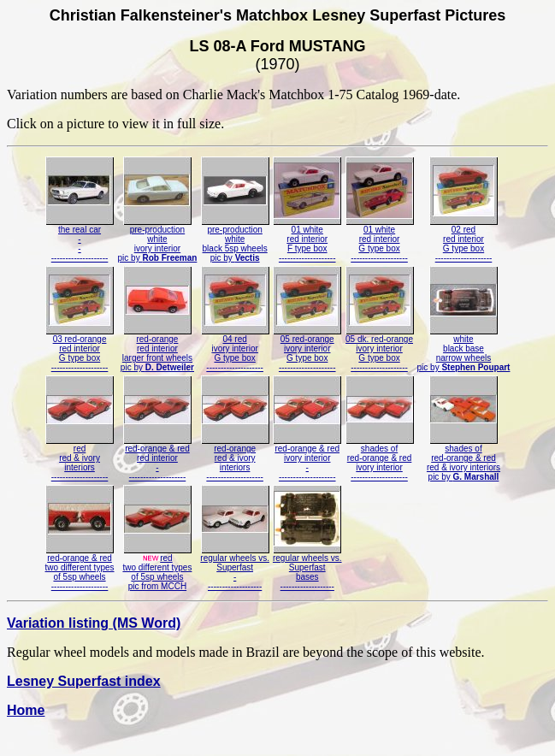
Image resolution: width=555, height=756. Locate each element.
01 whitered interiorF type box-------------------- (307, 240)
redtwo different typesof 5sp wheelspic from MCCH (157, 568)
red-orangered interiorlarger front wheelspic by (157, 349)
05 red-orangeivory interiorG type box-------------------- (307, 349)
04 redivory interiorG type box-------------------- (235, 349)
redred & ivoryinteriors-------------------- (80, 459)
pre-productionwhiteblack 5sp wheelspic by (235, 240)
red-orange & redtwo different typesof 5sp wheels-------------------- (80, 568)
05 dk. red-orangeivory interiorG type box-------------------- (380, 349)
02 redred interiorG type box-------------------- (463, 240)
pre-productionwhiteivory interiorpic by (158, 240)
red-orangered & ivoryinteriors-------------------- (235, 459)
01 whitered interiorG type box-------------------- (380, 240)
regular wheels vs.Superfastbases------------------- (307, 568)
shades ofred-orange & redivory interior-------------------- (380, 459)
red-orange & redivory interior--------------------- (307, 459)
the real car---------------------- (80, 240)
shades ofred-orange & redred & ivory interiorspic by (463, 459)
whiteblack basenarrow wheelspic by (464, 349)
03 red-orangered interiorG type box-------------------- (80, 349)
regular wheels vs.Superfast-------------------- (235, 568)
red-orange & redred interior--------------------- (157, 459)
